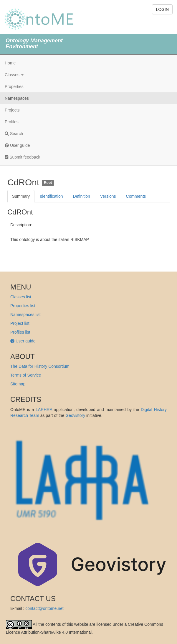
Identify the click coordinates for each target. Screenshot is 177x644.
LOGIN (162, 9)
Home (10, 63)
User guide (17, 145)
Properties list (23, 306)
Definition (82, 196)
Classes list (21, 297)
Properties (14, 86)
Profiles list (20, 332)
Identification (51, 196)
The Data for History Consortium (40, 366)
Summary (21, 196)
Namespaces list (25, 314)
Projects (12, 110)
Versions (108, 196)
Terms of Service (26, 375)
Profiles (12, 122)
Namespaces (17, 98)
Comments (136, 196)
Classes (14, 75)
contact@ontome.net (44, 608)
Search (14, 134)
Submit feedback (22, 157)
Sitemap (18, 384)
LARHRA (44, 410)
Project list (20, 323)
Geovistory (75, 415)
